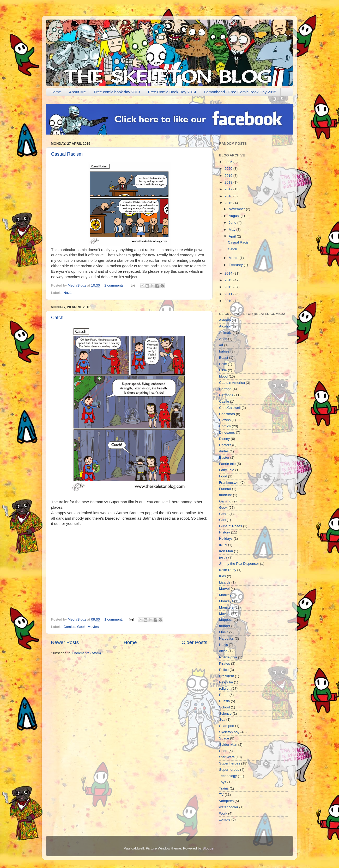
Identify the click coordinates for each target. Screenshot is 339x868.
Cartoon (225, 389)
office (223, 651)
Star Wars (227, 757)
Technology (228, 776)
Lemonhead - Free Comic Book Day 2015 (240, 92)
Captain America (232, 383)
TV (221, 795)
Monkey (225, 595)
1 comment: (114, 619)
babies (224, 351)
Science (225, 714)
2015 (229, 203)
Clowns (225, 420)
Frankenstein (229, 482)
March (234, 258)
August (235, 216)
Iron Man (226, 551)
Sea (222, 720)
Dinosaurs (227, 432)
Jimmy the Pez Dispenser (239, 564)
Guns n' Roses (231, 526)
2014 (229, 273)
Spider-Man (228, 745)
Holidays (226, 539)
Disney (224, 439)
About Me (77, 92)
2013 (229, 280)
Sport (223, 751)
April (233, 236)
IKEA (223, 545)
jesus (223, 557)
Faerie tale (227, 464)
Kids (222, 576)
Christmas (227, 414)
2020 (229, 169)
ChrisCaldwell (230, 408)
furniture (226, 495)
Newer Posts (65, 642)
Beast (224, 358)
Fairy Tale (227, 470)
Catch (57, 318)
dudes (224, 451)
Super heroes (230, 763)
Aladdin (225, 320)
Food (223, 476)
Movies (93, 627)
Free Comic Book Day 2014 (172, 92)
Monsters (226, 607)
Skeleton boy (229, 732)
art (221, 345)
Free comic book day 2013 (117, 92)
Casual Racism (67, 154)
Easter (224, 457)
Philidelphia (228, 657)
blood (223, 376)
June (233, 223)
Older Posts (194, 642)
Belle (223, 364)
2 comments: (115, 285)
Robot (224, 695)
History (225, 532)
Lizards (225, 582)
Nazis (68, 293)
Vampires (226, 801)
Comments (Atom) (87, 653)
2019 (229, 176)
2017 (229, 189)
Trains (224, 788)
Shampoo (227, 726)
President (226, 676)
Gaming (225, 501)
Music (224, 632)
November (237, 209)
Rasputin (226, 682)
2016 (229, 196)
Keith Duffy (228, 570)
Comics (69, 627)
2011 (229, 294)
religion (225, 688)
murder (225, 626)
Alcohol (225, 326)
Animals (225, 333)
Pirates (225, 663)
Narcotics (226, 638)
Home (56, 92)
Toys (223, 782)
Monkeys (226, 601)
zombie (225, 819)
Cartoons (226, 395)
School (224, 707)
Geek (81, 627)
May (232, 230)
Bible (223, 370)
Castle (224, 401)
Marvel (224, 589)
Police (224, 670)
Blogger (209, 848)
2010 (229, 301)
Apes (223, 339)
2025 (229, 162)
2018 (229, 182)
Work (223, 813)
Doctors (225, 445)
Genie (224, 514)
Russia (224, 701)
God (222, 520)
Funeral (225, 489)
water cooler (229, 807)
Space (224, 738)
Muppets (226, 620)
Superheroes (229, 770)
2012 (229, 287)
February (236, 265)
